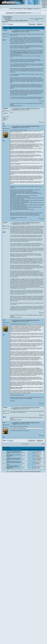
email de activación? (44, 7)
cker (38, 453)
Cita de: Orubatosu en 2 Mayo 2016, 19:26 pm (19, 130)
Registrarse (30, 9)
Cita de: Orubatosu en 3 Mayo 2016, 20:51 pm (19, 426)
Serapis (39, 468)
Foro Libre (8, 19)
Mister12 (24, 452)
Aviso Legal (12, 472)
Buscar (22, 9)
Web (13, 9)
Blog (15, 9)
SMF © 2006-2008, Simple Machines (33, 472)
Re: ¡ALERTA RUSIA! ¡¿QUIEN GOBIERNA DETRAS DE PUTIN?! (26, 31)
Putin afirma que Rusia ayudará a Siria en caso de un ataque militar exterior (14, 452)
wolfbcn (23, 459)
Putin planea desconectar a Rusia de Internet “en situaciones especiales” (14, 459)
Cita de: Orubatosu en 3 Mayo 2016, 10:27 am (19, 324)
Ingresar (45, 3)
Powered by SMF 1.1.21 (20, 472)
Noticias (8, 460)
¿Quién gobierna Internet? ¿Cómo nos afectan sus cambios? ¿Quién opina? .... (14, 463)
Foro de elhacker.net (8, 17)
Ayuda (18, 9)
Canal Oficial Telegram (21, 13)
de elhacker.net (28, 13)
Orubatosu (5, 30)
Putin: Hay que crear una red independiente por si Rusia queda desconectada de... (13, 467)
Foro (11, 9)
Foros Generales (8, 18)
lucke (4, 126)
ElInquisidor (5, 108)
